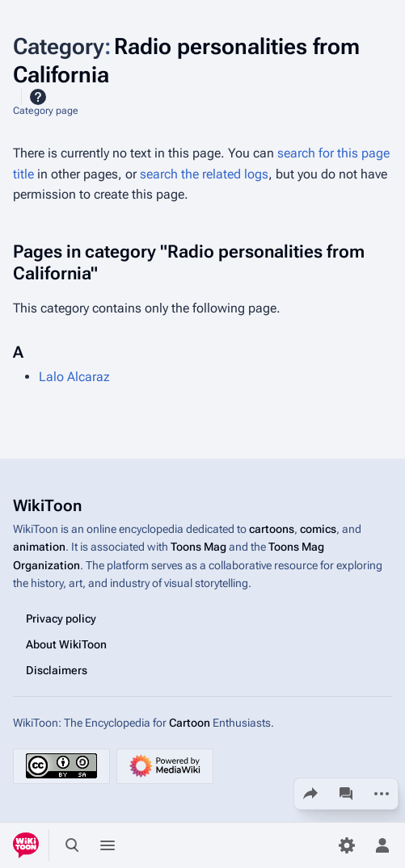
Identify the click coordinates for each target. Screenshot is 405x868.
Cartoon (190, 723)
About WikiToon (66, 644)
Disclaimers (57, 670)
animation (39, 547)
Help (38, 97)
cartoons (272, 529)
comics (318, 529)
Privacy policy (61, 619)
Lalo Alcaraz (74, 377)
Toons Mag (198, 547)
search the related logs (204, 174)
